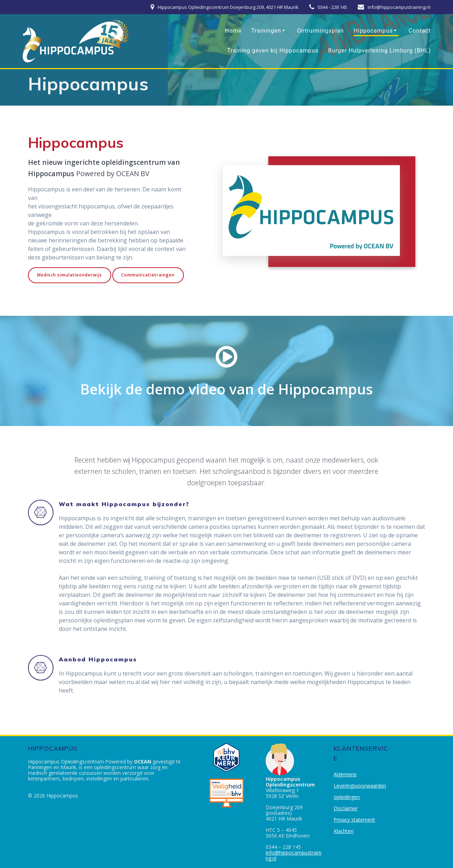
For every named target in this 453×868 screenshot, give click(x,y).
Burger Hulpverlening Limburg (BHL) (379, 51)
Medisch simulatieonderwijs (70, 275)
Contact (420, 31)
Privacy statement (354, 820)
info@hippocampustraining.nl (293, 855)
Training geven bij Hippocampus (273, 51)
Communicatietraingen (148, 275)
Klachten (344, 831)
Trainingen (266, 31)
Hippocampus (373, 31)
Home (233, 31)
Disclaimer (346, 808)
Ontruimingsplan (321, 31)
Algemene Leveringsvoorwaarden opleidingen (360, 786)
